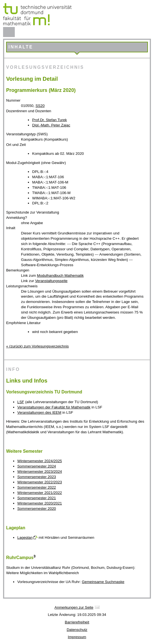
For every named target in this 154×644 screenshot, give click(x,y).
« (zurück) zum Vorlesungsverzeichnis (37, 346)
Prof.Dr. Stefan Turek (49, 120)
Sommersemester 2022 (37, 487)
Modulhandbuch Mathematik (60, 276)
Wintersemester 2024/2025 (40, 461)
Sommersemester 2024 (37, 466)
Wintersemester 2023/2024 (40, 472)
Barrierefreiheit (77, 622)
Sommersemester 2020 (37, 509)
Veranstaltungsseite (51, 281)
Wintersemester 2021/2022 (40, 493)
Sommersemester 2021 (37, 498)
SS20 (40, 106)
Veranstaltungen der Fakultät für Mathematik (54, 407)
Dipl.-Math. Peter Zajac (51, 125)
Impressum (77, 637)
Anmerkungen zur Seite (74, 607)
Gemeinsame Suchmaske (103, 582)
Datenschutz (77, 630)
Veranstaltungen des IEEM (39, 412)
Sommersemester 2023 (37, 477)
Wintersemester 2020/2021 (40, 503)
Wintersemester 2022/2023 (40, 482)
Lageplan (25, 538)
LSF (21, 402)
